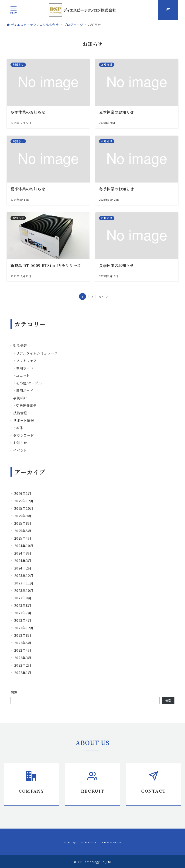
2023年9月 (23, 598)
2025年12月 (24, 501)
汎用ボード (25, 390)
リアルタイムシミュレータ (37, 353)
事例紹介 (20, 398)
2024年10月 (24, 546)
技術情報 (20, 413)
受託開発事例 (26, 405)
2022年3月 (23, 658)
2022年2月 (23, 665)
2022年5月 (23, 643)
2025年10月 (24, 508)
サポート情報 (24, 420)
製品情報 (20, 346)
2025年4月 (23, 538)
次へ (102, 297)
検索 (14, 692)
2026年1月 (23, 493)
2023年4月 (23, 620)
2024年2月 (23, 568)
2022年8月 (23, 635)
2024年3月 (23, 561)
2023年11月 (24, 583)
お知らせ (20, 443)
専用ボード (25, 368)
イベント (20, 450)
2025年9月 (23, 516)
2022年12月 (24, 628)
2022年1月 (23, 673)
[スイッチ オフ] (168, 10)
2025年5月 (23, 531)
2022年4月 (23, 650)
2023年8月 (23, 605)
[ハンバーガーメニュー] (14, 10)
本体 (20, 428)
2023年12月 (24, 576)
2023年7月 (23, 613)
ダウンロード (24, 435)
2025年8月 (23, 523)
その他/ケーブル (29, 383)
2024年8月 (23, 553)
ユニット (23, 376)
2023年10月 (24, 590)
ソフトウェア (26, 361)
